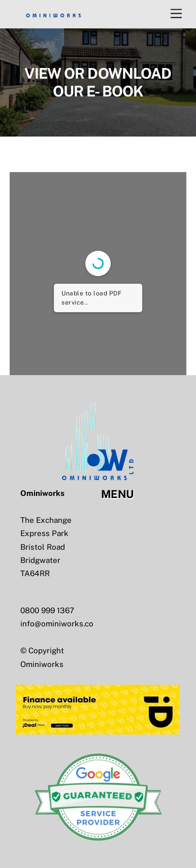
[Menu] (176, 14)
